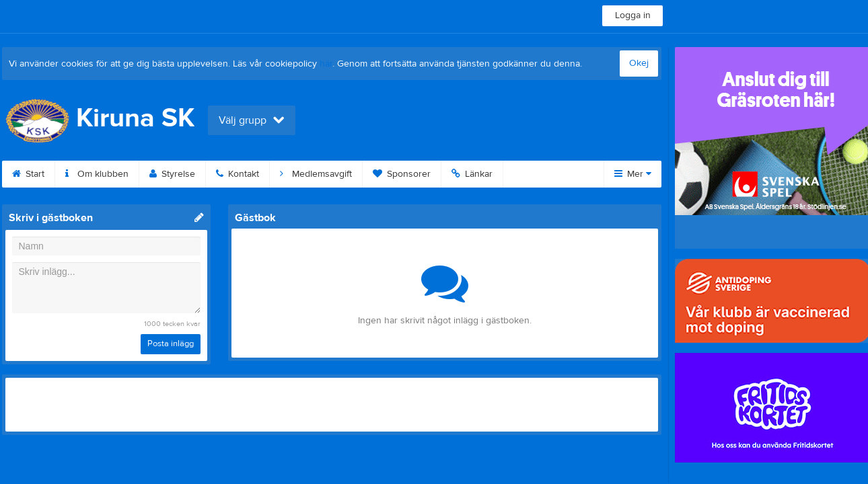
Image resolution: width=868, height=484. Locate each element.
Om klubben (97, 174)
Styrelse (172, 174)
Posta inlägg (171, 344)
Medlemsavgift (316, 174)
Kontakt (238, 174)
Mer (633, 174)
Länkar (472, 174)
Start (28, 174)
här (326, 64)
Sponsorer (402, 174)
